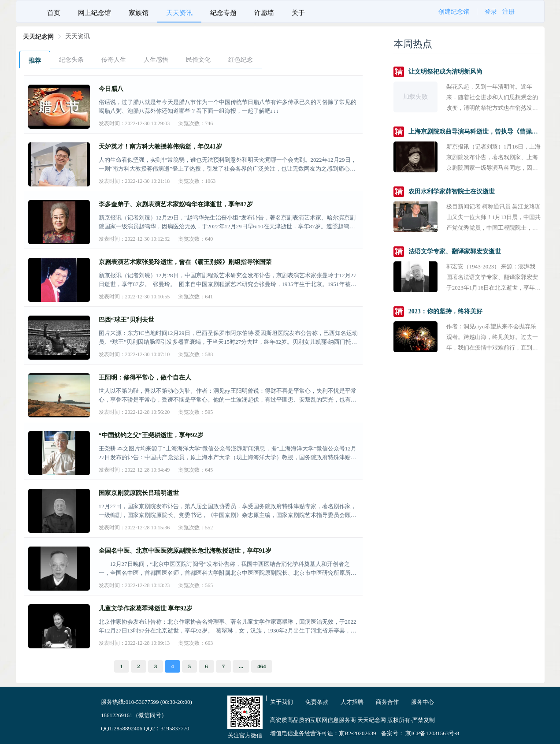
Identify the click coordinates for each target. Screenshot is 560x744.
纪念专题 (223, 13)
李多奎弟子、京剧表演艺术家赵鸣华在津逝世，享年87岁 (176, 204)
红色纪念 (241, 60)
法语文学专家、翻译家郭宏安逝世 (455, 251)
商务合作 (387, 702)
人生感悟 (156, 60)
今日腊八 (111, 89)
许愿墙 (264, 13)
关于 (298, 13)
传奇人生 (114, 60)
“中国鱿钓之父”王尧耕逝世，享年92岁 (151, 435)
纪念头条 (71, 60)
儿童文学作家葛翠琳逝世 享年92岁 (146, 608)
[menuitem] (54, 11)
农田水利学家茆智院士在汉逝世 (452, 192)
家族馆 (139, 13)
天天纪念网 (38, 37)
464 (262, 666)
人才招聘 (352, 702)
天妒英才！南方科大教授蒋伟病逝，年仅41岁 (160, 147)
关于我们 (282, 702)
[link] (38, 37)
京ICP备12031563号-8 (432, 733)
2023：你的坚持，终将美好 (445, 311)
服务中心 (423, 702)
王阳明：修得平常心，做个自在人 (145, 378)
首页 (54, 13)
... (241, 666)
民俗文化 (198, 60)
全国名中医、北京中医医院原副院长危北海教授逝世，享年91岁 (185, 551)
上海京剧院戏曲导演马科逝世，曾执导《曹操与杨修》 (475, 132)
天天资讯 (179, 13)
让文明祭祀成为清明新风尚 (445, 72)
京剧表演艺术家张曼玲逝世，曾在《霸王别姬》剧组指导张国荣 (185, 262)
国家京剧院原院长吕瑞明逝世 (139, 493)
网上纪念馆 (95, 13)
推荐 (35, 61)
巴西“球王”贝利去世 (126, 320)
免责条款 (317, 702)
